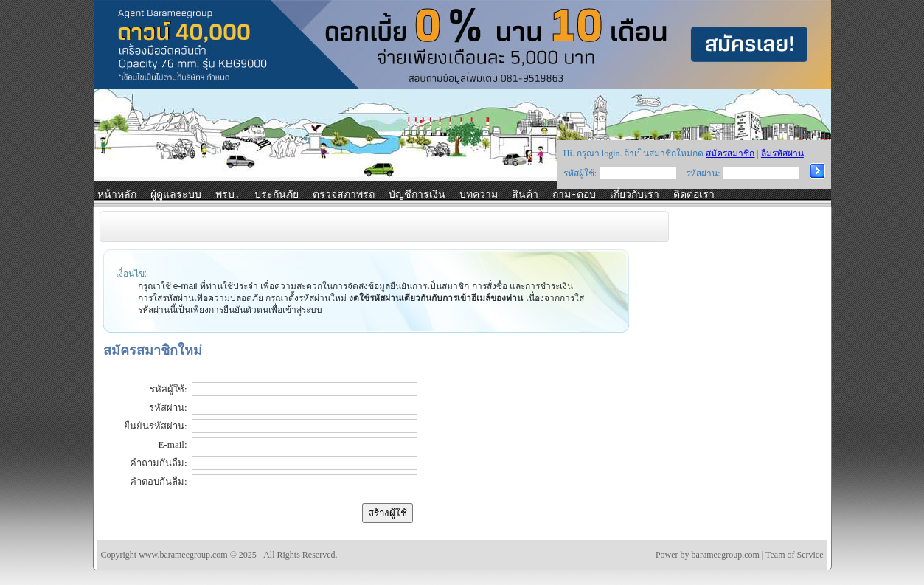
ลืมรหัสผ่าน (782, 153)
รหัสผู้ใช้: (580, 173)
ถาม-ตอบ (574, 195)
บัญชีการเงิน (417, 195)
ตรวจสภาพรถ (344, 195)
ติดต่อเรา (694, 195)
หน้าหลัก (117, 195)
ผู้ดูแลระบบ (176, 195)
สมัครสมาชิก (730, 153)
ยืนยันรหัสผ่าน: (156, 426)
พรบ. (228, 195)
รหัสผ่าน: (703, 173)
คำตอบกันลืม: (159, 481)
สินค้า (525, 195)
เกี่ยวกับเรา (635, 195)
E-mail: (173, 444)
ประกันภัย (277, 195)
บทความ (479, 195)
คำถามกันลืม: (159, 463)
